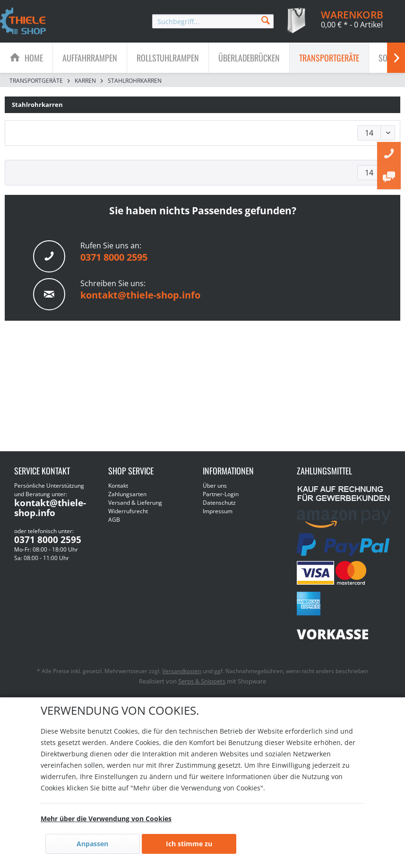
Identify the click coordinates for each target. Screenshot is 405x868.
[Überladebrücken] (249, 58)
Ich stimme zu (189, 844)
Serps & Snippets (202, 681)
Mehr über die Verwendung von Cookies (106, 819)
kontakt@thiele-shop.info (140, 295)
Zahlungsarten (127, 494)
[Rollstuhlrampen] (168, 58)
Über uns (215, 486)
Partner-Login (221, 494)
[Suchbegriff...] (213, 21)
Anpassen (92, 844)
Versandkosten (182, 671)
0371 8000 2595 (114, 257)
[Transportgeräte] (329, 58)
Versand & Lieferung (135, 503)
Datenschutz (219, 503)
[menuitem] (213, 21)
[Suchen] (266, 20)
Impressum (218, 511)
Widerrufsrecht (128, 511)
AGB (114, 520)
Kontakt (118, 486)
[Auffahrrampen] (90, 58)
